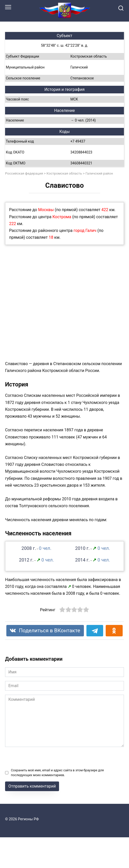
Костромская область (64, 173)
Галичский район (99, 173)
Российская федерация (24, 173)
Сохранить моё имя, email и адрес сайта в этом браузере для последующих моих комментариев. (57, 773)
